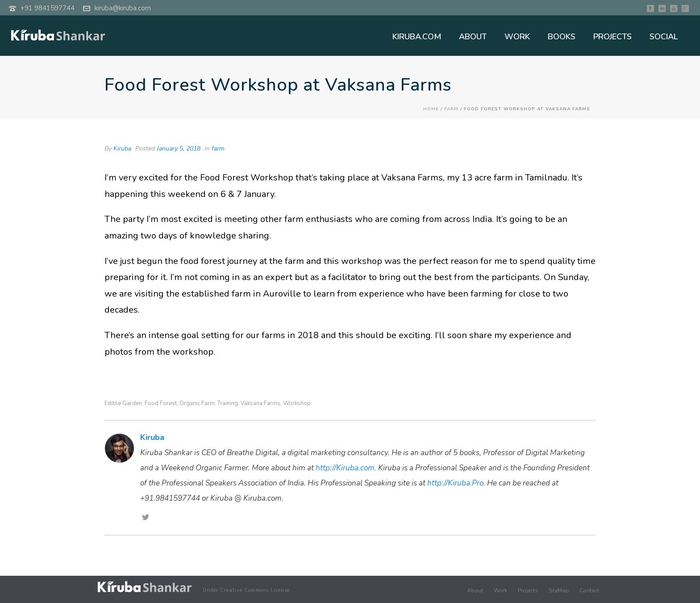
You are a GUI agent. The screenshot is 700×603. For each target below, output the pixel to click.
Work (500, 590)
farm (451, 109)
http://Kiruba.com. (346, 468)
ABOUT (473, 37)
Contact (589, 590)
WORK (517, 37)
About (475, 590)
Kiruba (122, 149)
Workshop (297, 404)
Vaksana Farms (260, 404)
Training (228, 404)
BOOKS (562, 37)
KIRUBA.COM (417, 37)
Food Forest (161, 404)
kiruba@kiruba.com (123, 8)
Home (431, 109)
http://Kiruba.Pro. (456, 483)
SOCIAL (664, 37)
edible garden (123, 404)
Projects (528, 590)
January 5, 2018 (179, 149)
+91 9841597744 (48, 8)
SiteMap (559, 590)
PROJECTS (612, 37)
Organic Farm (197, 404)
